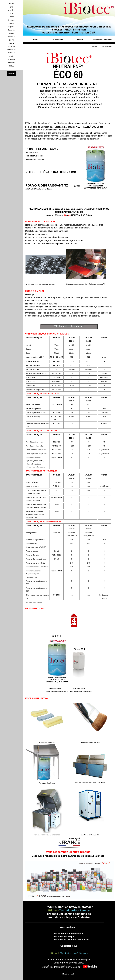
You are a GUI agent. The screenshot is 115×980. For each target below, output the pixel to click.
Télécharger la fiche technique (69, 326)
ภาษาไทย (11, 10)
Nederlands (11, 50)
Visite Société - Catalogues (102, 39)
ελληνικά (11, 36)
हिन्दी (11, 7)
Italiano (11, 33)
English (11, 23)
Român (11, 56)
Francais (11, 30)
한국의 (11, 40)
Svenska (11, 63)
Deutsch (11, 20)
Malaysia (11, 46)
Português (11, 53)
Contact (80, 39)
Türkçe (11, 66)
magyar (11, 43)
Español (11, 27)
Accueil (35, 39)
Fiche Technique (58, 39)
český (11, 4)
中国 (11, 14)
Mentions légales (69, 974)
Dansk (11, 17)
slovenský (11, 59)
